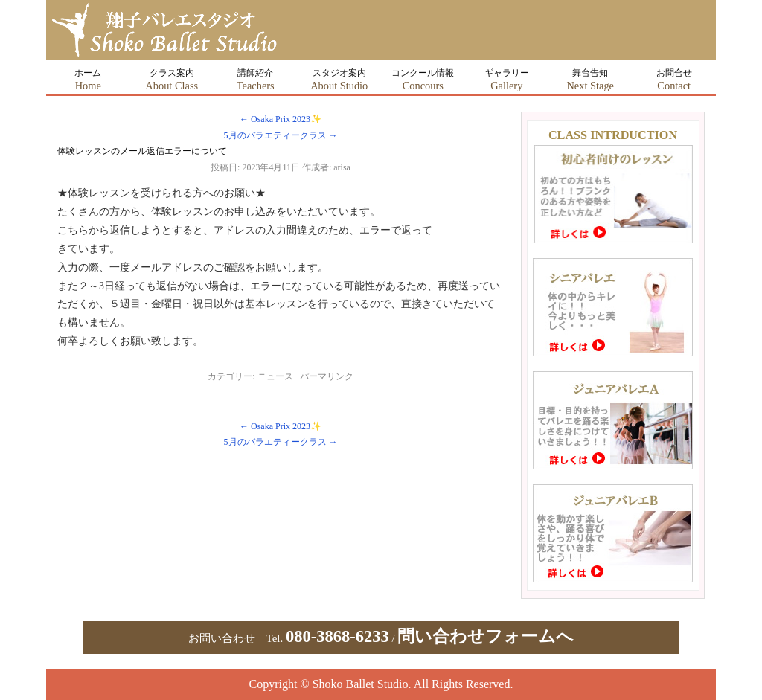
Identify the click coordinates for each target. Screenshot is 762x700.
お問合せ (674, 80)
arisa (342, 167)
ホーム (88, 80)
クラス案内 (172, 80)
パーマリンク (327, 376)
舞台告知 (590, 80)
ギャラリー (507, 80)
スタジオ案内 (339, 80)
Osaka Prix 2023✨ (281, 119)
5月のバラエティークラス (281, 135)
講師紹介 (256, 80)
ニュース (275, 376)
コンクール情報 (423, 80)
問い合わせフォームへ (486, 636)
